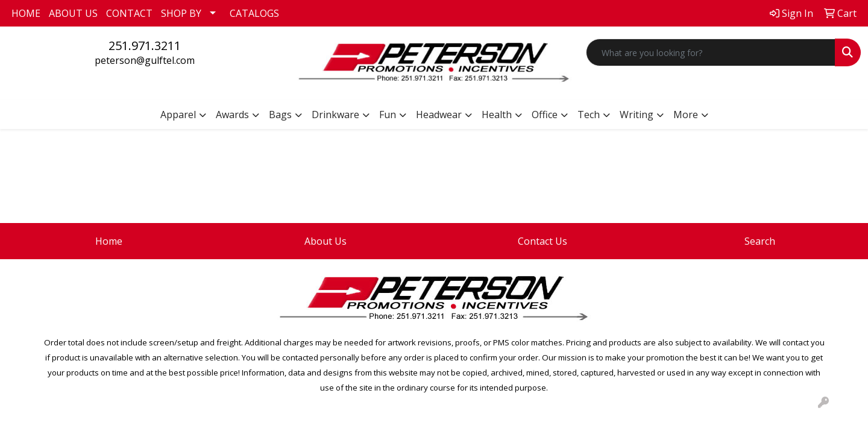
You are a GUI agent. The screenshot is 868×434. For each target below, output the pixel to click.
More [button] (686, 115)
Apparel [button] (178, 115)
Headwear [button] (439, 115)
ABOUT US (73, 13)
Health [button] (497, 115)
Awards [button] (232, 115)
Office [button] (545, 115)
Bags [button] (280, 115)
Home (109, 241)
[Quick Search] (711, 52)
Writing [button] (637, 115)
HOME (26, 13)
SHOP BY (181, 13)
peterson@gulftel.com (145, 60)
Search (760, 241)
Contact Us (542, 241)
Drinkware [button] (335, 115)
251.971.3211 (145, 46)
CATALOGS (254, 13)
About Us (325, 241)
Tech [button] (589, 115)
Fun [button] (388, 115)
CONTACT (129, 13)
